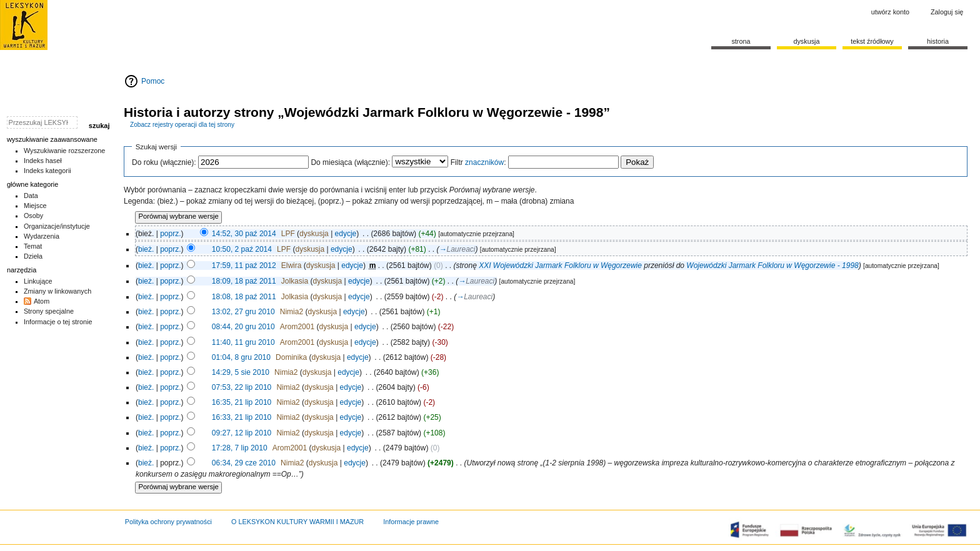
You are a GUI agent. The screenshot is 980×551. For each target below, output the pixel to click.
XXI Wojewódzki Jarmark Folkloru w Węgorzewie (560, 266)
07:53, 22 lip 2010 (242, 387)
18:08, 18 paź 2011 (244, 297)
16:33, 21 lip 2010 (242, 417)
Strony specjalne (49, 311)
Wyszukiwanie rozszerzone (65, 151)
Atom (42, 301)
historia (938, 41)
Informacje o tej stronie (58, 322)
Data (31, 196)
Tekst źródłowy (872, 41)
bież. (146, 249)
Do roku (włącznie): (164, 162)
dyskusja (314, 234)
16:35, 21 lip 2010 (242, 402)
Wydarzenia (42, 236)
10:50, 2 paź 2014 (242, 249)
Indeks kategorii (47, 171)
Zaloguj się (947, 12)
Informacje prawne (411, 522)
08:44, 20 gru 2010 (243, 327)
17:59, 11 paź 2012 (244, 266)
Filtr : (478, 162)
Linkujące (38, 281)
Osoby (33, 216)
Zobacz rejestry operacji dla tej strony (182, 125)
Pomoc (153, 81)
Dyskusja (806, 41)
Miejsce (35, 206)
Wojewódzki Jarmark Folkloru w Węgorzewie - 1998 (772, 266)
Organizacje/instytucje (57, 226)
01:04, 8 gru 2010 (241, 357)
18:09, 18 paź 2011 (244, 281)
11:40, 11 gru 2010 (243, 342)
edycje (346, 234)
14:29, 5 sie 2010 (241, 372)
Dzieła (33, 256)
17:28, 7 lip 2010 (240, 448)
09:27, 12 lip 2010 (242, 433)
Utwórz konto (890, 12)
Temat (33, 246)
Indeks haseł (43, 161)
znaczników (484, 162)
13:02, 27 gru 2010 (243, 312)
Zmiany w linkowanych (57, 291)
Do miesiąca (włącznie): (350, 162)
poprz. (170, 234)
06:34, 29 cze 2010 (244, 463)
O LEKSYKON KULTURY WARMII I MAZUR (297, 522)
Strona (741, 41)
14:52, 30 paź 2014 (244, 234)
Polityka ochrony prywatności (168, 522)
